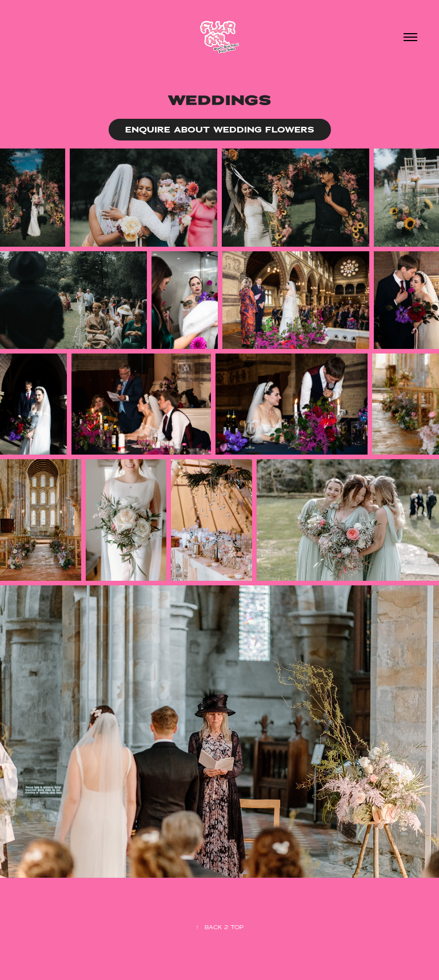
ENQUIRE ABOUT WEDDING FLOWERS (220, 130)
